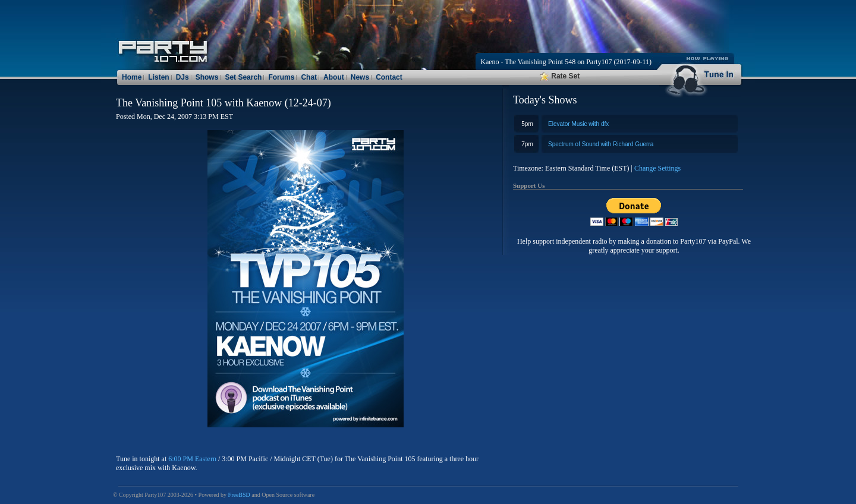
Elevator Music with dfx (578, 124)
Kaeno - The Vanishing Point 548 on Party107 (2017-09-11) (566, 62)
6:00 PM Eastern (192, 459)
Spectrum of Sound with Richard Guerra (601, 144)
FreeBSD (239, 495)
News (360, 77)
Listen (158, 77)
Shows (207, 77)
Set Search (243, 77)
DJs (182, 77)
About (334, 77)
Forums (281, 77)
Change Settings (657, 168)
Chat (309, 77)
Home (132, 77)
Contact (389, 77)
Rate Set (560, 76)
